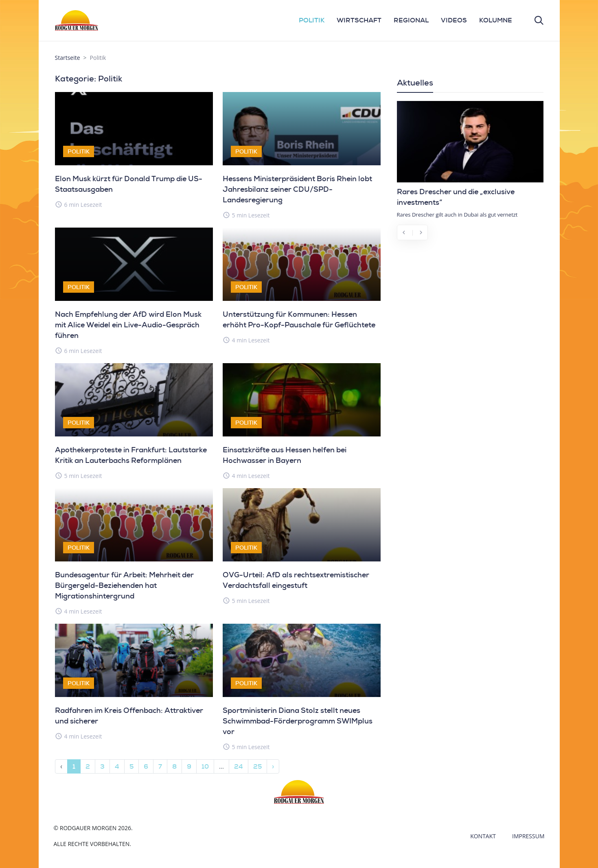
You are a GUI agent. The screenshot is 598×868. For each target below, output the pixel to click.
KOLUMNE (496, 20)
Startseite (68, 58)
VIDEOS (454, 20)
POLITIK (312, 20)
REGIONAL (411, 20)
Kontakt (483, 836)
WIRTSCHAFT (359, 20)
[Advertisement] (470, 307)
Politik (79, 151)
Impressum (528, 836)
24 (239, 766)
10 (205, 766)
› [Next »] (273, 766)
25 (257, 766)
